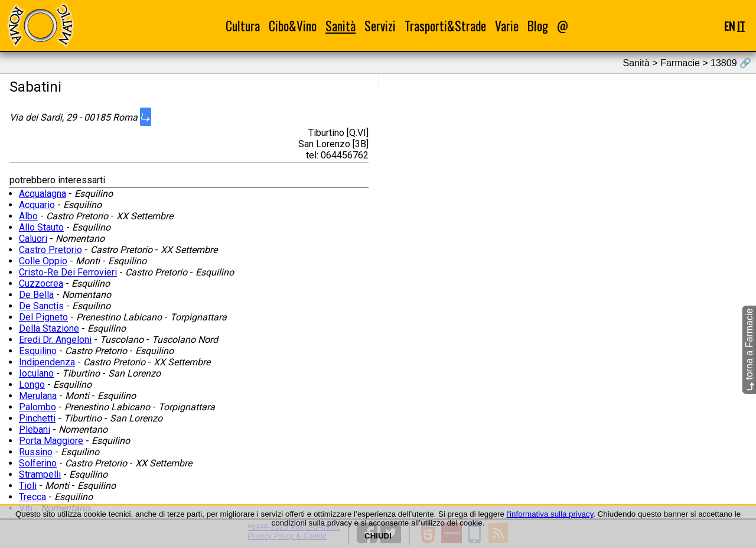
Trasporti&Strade (445, 26)
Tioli (28, 486)
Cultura (243, 26)
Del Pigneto (43, 317)
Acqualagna (43, 194)
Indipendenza (47, 362)
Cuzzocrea (41, 283)
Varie (507, 26)
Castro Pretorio (50, 250)
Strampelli (40, 474)
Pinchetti (37, 418)
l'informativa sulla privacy (550, 514)
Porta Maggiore (51, 441)
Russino (36, 452)
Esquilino (38, 351)
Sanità (340, 26)
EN (729, 26)
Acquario (37, 205)
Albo (28, 216)
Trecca (32, 497)
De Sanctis (41, 306)
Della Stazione (49, 328)
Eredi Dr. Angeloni (55, 340)
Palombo (38, 407)
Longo (32, 385)
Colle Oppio (43, 261)
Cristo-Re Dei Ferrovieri (68, 272)
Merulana (38, 396)
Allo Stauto (41, 227)
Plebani (35, 429)
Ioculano (36, 373)
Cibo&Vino (293, 26)
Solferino (38, 463)
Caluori (33, 239)
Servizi (380, 26)
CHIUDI (378, 536)
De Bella (36, 295)
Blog (538, 26)
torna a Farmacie (749, 350)
